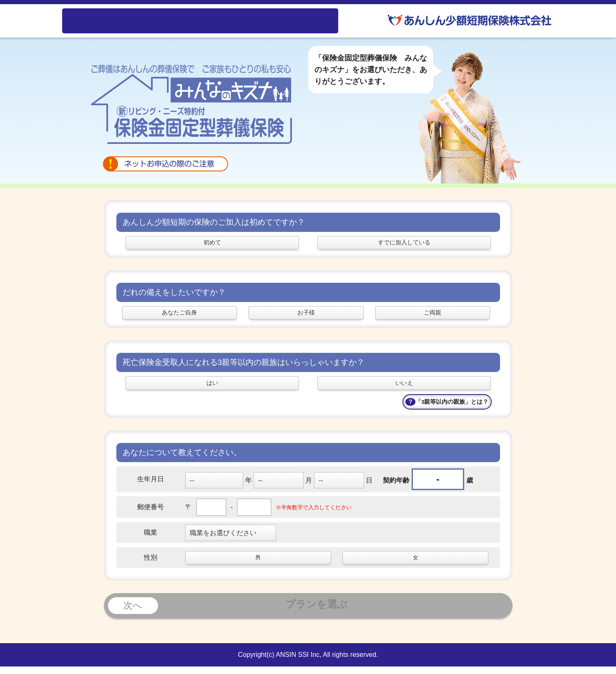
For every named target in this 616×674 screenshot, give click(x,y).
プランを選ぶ (228, 613)
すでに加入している (404, 244)
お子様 (306, 316)
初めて (212, 244)
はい (212, 389)
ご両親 (432, 316)
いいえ (404, 389)
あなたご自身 (179, 316)
